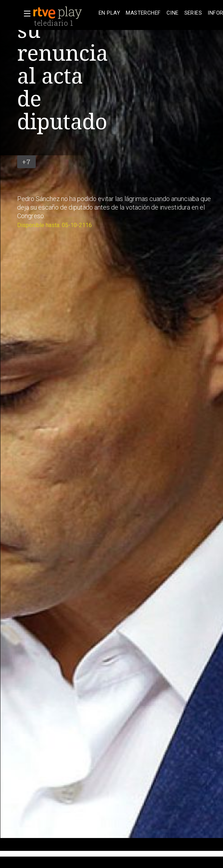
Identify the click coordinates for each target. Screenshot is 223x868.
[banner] (64, 13)
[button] (25, 14)
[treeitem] (109, 13)
